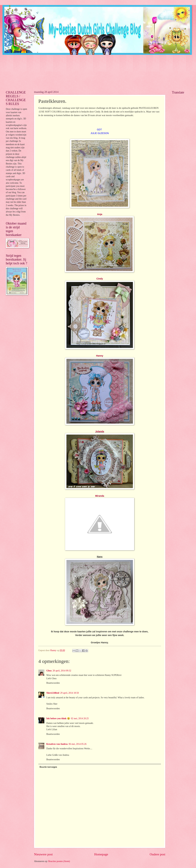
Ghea (49, 671)
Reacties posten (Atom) (59, 861)
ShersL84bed (53, 693)
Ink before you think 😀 (58, 718)
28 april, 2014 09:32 (62, 671)
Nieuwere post (43, 854)
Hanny (100, 356)
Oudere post (157, 854)
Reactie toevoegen (48, 767)
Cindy (100, 279)
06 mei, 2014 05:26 (77, 744)
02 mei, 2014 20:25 (80, 718)
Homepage (101, 854)
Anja (100, 214)
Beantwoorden (53, 683)
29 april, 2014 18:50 (69, 693)
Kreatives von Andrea (57, 744)
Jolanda (100, 431)
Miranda (100, 496)
